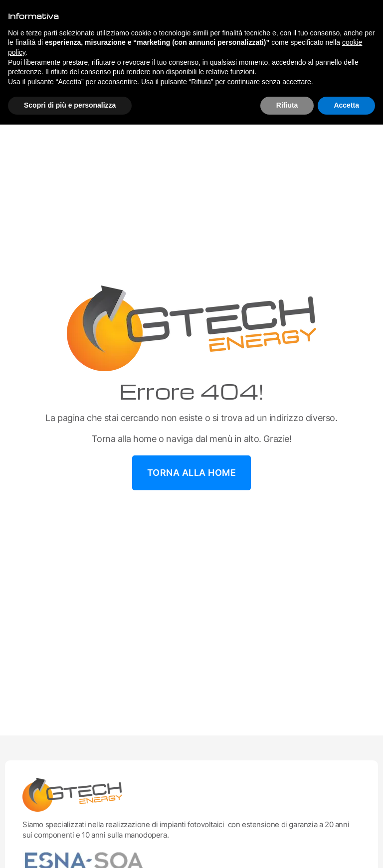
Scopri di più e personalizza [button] (70, 105)
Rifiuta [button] (287, 105)
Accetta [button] (346, 105)
